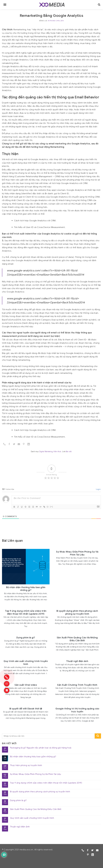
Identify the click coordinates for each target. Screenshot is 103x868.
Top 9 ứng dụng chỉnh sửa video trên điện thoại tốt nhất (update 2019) (46, 783)
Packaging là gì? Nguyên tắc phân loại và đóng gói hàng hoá (41, 748)
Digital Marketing (46, 452)
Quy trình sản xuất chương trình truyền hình (32, 818)
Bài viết (69, 452)
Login (98, 489)
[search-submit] (98, 736)
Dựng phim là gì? (18, 800)
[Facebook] (9, 444)
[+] (51, 507)
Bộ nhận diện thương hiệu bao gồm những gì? (33, 757)
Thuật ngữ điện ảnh (20, 827)
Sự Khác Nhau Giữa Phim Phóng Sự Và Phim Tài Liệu (36, 774)
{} (48, 507)
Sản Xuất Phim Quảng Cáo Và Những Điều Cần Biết (36, 809)
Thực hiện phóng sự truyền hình (26, 765)
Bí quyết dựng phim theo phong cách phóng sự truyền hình (40, 792)
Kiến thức (57, 452)
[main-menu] (5, 5)
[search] (99, 5)
